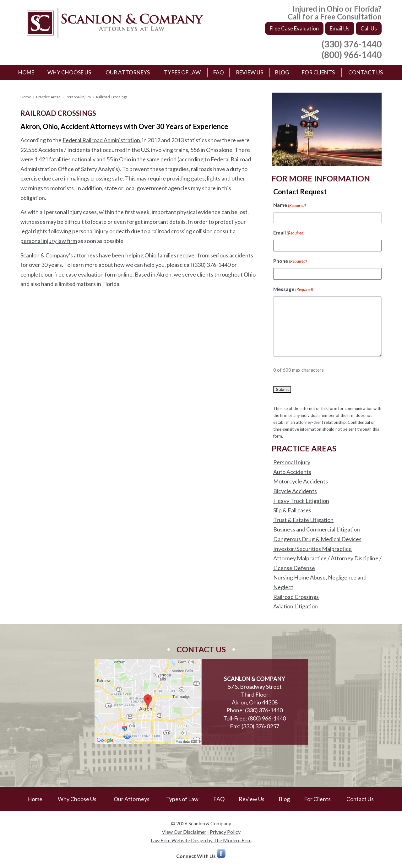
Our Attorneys (128, 72)
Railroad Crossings (296, 597)
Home (26, 72)
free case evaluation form (85, 274)
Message (293, 290)
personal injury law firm (49, 241)
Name (290, 205)
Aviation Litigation (296, 606)
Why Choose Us (69, 72)
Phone (290, 261)
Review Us (250, 72)
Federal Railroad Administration (101, 140)
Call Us (369, 28)
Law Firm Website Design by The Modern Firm (201, 840)
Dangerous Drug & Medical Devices (317, 539)
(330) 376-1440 (352, 44)
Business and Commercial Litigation (317, 529)
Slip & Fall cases (292, 510)
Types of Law (182, 72)
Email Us (340, 28)
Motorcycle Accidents (301, 481)
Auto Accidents (292, 472)
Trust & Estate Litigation (303, 520)
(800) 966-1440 (352, 55)
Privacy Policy (225, 832)
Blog (282, 72)
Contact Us (366, 72)
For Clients (318, 72)
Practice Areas (48, 97)
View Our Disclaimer (184, 832)
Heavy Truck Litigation (301, 501)
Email (289, 233)
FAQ (219, 72)
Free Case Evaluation (294, 28)
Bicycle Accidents (295, 491)
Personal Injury (78, 97)
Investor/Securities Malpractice (312, 549)
